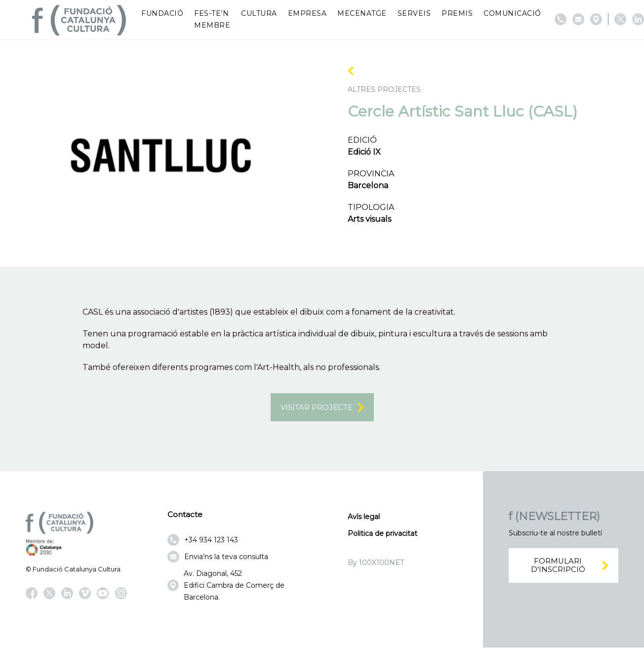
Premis (457, 13)
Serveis (414, 13)
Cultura (259, 13)
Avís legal (364, 518)
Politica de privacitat (382, 535)
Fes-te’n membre (212, 19)
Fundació (162, 13)
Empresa (307, 13)
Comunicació (512, 13)
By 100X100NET (376, 564)
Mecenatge (362, 13)
